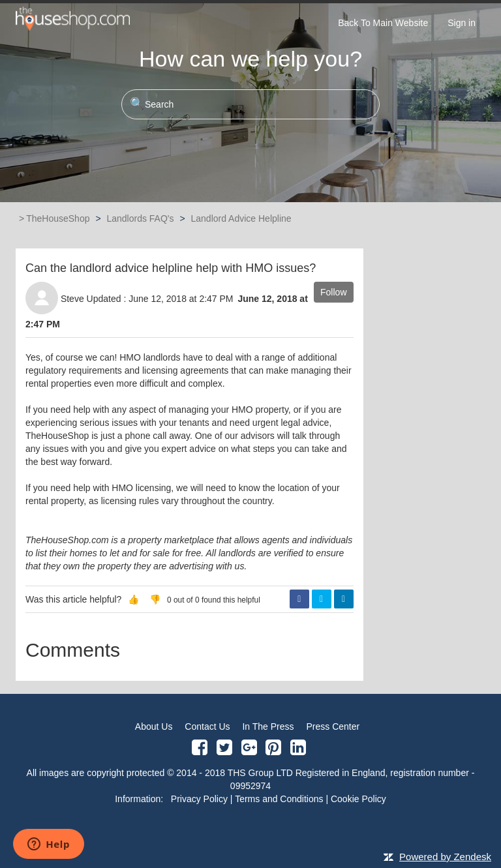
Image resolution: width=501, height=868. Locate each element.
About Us (154, 726)
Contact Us (207, 726)
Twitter (322, 599)
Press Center (333, 726)
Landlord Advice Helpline (241, 218)
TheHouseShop (58, 218)
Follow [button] (333, 292)
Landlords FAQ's (140, 218)
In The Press (268, 726)
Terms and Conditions (279, 799)
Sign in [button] (462, 23)
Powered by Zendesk (445, 857)
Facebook (299, 599)
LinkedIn (344, 599)
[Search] (250, 104)
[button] (133, 599)
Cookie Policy (358, 799)
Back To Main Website (383, 23)
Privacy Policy (199, 799)
